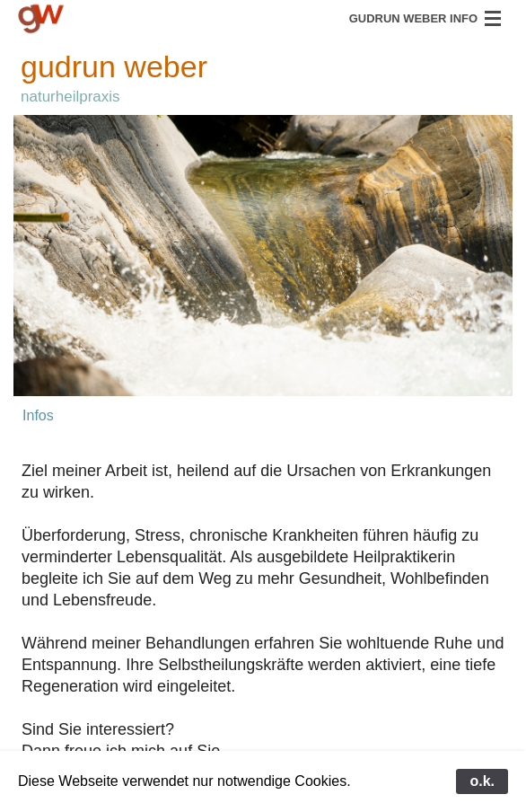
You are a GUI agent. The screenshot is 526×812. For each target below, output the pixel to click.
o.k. (482, 781)
